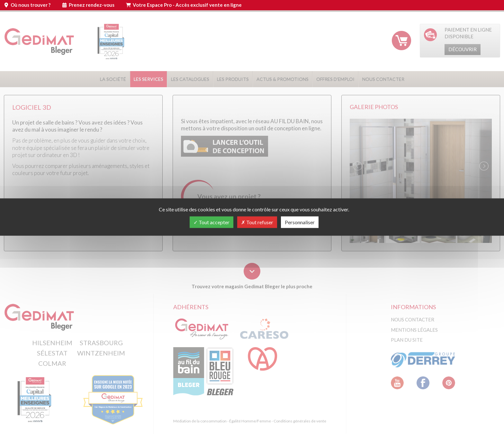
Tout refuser (257, 222)
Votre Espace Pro (187, 5)
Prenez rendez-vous (92, 5)
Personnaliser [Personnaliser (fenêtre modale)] (300, 222)
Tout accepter (212, 222)
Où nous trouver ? (31, 5)
